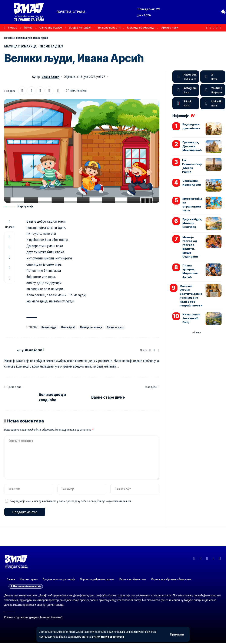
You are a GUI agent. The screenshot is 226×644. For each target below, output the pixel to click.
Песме (13, 27)
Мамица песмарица (141, 27)
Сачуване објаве (51, 27)
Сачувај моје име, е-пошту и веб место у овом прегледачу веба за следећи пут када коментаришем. (71, 502)
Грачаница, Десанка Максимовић (192, 146)
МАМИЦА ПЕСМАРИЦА (21, 47)
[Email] (31, 91)
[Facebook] (207, 28)
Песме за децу (117, 328)
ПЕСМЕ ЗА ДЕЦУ (53, 47)
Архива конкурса (173, 27)
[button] (177, 634)
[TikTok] (220, 28)
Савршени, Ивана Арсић (192, 183)
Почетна (9, 38)
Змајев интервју (80, 27)
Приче (28, 27)
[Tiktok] (186, 104)
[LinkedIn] (213, 104)
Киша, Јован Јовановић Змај (191, 318)
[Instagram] (217, 28)
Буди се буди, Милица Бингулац (192, 223)
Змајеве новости (109, 27)
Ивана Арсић (51, 77)
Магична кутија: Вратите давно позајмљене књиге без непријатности (191, 296)
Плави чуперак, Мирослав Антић (190, 271)
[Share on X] (22, 91)
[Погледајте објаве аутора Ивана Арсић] (10, 351)
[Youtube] (213, 90)
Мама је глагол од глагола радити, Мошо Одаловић (190, 247)
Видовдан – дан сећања (191, 126)
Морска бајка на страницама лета (192, 205)
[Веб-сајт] (150, 351)
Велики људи (49, 328)
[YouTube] (214, 28)
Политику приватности (110, 637)
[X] (210, 28)
